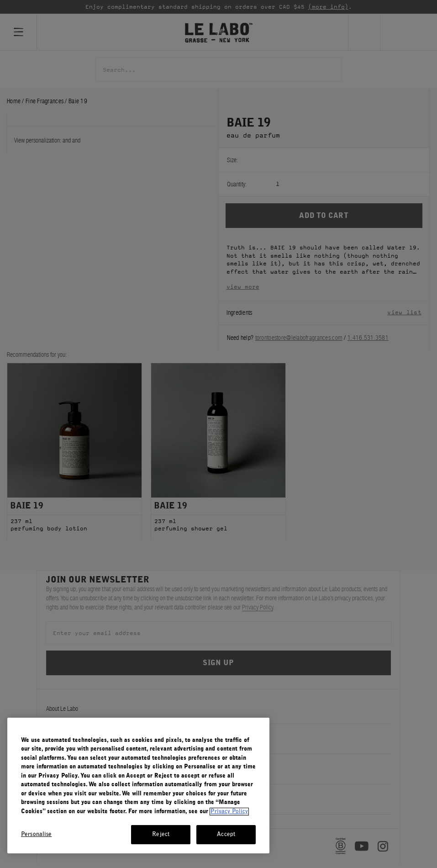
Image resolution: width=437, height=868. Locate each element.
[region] (138, 786)
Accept (226, 834)
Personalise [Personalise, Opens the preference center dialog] (36, 834)
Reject (161, 834)
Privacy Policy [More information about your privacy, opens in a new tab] (229, 812)
